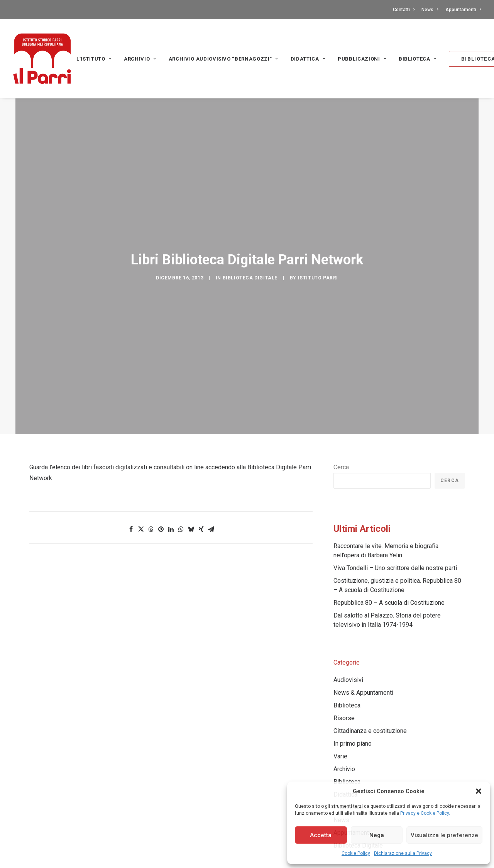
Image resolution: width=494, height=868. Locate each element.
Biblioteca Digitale (250, 267)
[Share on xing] (201, 507)
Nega (377, 835)
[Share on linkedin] (171, 507)
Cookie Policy (356, 853)
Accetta (321, 835)
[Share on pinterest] (161, 507)
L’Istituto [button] (94, 59)
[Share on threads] (151, 507)
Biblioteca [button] (418, 59)
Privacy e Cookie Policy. (425, 813)
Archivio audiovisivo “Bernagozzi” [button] (223, 59)
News (430, 10)
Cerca (341, 445)
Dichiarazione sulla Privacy (403, 853)
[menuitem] (405, 10)
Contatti (404, 10)
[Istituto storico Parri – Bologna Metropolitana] (42, 59)
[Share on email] (211, 507)
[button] (479, 791)
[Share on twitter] (141, 507)
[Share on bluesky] (191, 507)
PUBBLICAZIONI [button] (362, 59)
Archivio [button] (140, 59)
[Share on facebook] (131, 507)
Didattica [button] (308, 59)
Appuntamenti (463, 10)
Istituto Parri (318, 267)
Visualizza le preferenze (444, 835)
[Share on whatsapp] (181, 507)
